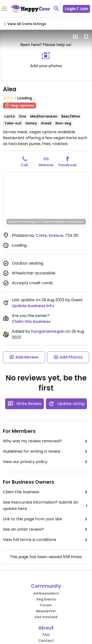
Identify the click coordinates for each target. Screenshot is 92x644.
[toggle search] (56, 9)
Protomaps (28, 222)
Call (24, 165)
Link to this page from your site (46, 519)
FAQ (46, 635)
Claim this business (31, 322)
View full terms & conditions (46, 540)
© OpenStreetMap (52, 222)
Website (46, 165)
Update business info (33, 306)
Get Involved (46, 617)
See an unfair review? (46, 529)
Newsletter (46, 611)
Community (46, 586)
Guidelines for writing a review (46, 451)
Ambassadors (46, 593)
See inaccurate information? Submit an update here (46, 505)
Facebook (67, 165)
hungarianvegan (48, 331)
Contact (46, 641)
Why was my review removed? (46, 441)
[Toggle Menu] (4, 9)
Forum (46, 605)
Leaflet (13, 222)
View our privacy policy (46, 462)
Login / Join (76, 9)
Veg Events (46, 599)
